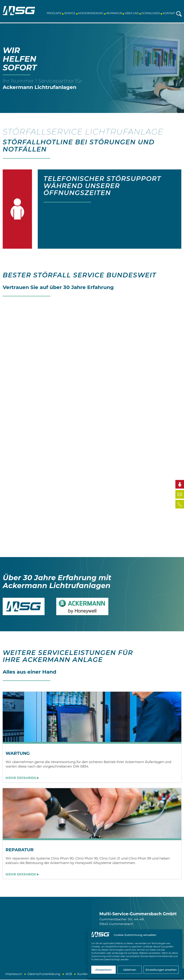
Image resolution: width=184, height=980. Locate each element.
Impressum (14, 974)
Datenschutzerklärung (44, 974)
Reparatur (114, 13)
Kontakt (168, 13)
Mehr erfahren (21, 778)
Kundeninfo (86, 974)
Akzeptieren (103, 970)
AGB (69, 974)
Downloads (150, 13)
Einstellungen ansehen (161, 970)
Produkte (54, 13)
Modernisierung (90, 13)
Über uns (131, 13)
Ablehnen (130, 970)
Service (69, 13)
